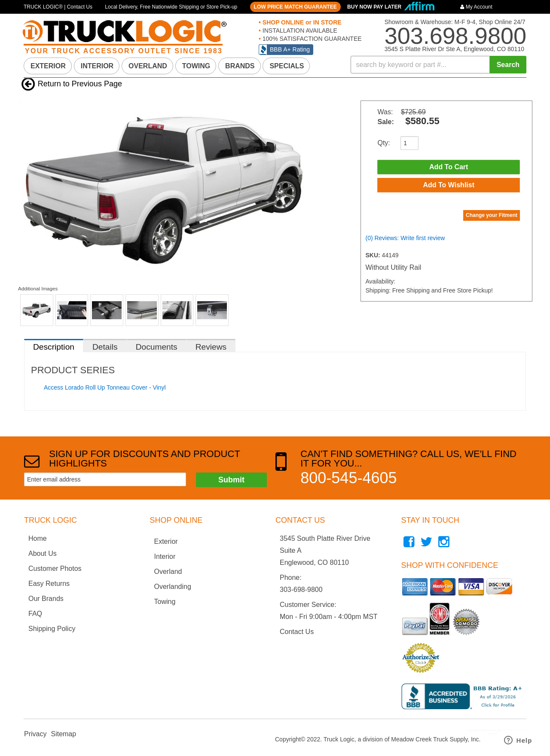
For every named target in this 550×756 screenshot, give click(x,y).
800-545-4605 (348, 478)
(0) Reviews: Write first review (405, 241)
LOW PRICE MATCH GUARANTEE (295, 7)
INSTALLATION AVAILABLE (299, 30)
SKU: (373, 258)
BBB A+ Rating (290, 49)
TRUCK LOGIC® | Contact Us (58, 7)
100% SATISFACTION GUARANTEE (311, 39)
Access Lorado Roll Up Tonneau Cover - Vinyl (105, 387)
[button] (439, 65)
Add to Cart (449, 167)
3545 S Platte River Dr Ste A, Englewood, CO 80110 (454, 49)
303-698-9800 (301, 590)
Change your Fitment (492, 218)
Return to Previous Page (80, 84)
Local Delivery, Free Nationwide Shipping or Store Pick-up (171, 7)
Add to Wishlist (449, 187)
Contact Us (297, 632)
